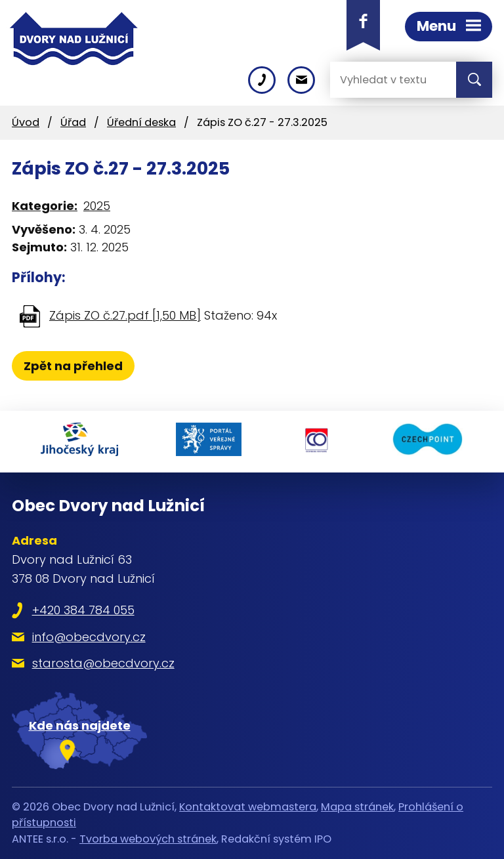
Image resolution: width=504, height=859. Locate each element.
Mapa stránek (357, 807)
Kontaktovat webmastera (248, 807)
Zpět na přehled (73, 366)
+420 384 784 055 (83, 610)
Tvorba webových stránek (148, 839)
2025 (97, 206)
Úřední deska (141, 122)
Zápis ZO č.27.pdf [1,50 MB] (125, 315)
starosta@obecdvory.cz (103, 663)
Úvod (26, 122)
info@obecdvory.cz (89, 637)
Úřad (73, 122)
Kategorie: (45, 206)
